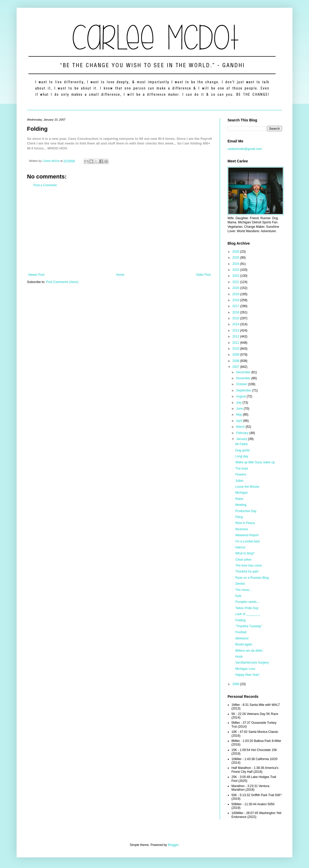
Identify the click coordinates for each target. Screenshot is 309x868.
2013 (236, 330)
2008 (236, 361)
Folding (240, 620)
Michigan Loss (245, 669)
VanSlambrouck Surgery (252, 663)
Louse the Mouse (247, 487)
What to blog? (245, 553)
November (244, 378)
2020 (236, 288)
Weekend (242, 638)
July (239, 403)
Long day (242, 456)
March (241, 427)
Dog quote (242, 450)
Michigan (242, 493)
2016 (236, 312)
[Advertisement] (119, 230)
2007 (236, 367)
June (240, 409)
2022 (236, 276)
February (243, 433)
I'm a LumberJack (248, 541)
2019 (236, 294)
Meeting (241, 505)
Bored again (244, 644)
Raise (239, 499)
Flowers (241, 474)
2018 (236, 300)
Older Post (203, 275)
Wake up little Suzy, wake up (255, 462)
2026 (236, 252)
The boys (242, 469)
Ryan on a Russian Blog (252, 578)
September (244, 390)
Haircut (240, 547)
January (242, 439)
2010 (236, 349)
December (244, 372)
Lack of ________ (248, 614)
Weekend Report (247, 535)
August (241, 396)
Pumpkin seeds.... (248, 602)
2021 (236, 282)
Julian (239, 481)
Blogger (173, 845)
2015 (236, 318)
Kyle (238, 596)
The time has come (249, 566)
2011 (236, 343)
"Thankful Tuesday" (249, 626)
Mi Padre (242, 444)
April (240, 421)
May (239, 415)
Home (120, 275)
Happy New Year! (247, 675)
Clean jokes (243, 560)
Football (241, 632)
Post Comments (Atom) (62, 282)
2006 (236, 684)
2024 (236, 264)
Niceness (242, 529)
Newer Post (36, 275)
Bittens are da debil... (250, 651)
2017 (236, 306)
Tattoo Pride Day (247, 608)
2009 (236, 355)
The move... (243, 590)
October (242, 384)
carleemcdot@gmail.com (245, 149)
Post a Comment (45, 185)
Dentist (240, 584)
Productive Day (246, 511)
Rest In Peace (245, 523)
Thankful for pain (247, 571)
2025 (236, 258)
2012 (236, 336)
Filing (239, 517)
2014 (236, 324)
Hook (239, 657)
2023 (236, 270)
